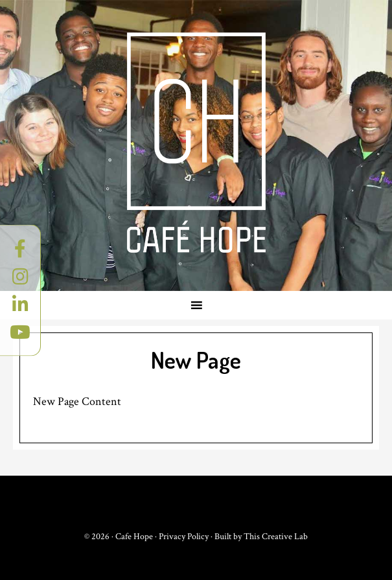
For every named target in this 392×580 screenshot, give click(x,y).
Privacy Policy (184, 537)
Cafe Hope (196, 143)
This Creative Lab (276, 537)
